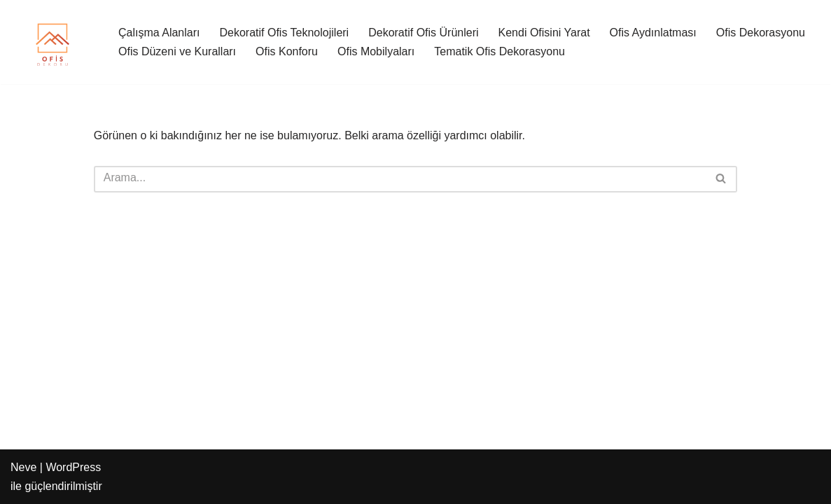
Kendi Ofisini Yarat (544, 33)
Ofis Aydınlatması (653, 33)
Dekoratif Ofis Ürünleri (423, 33)
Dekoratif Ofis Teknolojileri (285, 33)
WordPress (73, 467)
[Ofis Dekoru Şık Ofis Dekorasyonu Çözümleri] (53, 42)
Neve (23, 467)
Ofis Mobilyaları (376, 51)
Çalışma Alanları (159, 33)
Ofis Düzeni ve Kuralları (177, 51)
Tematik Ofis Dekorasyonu (500, 51)
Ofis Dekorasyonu (761, 33)
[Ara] (400, 179)
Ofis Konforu (287, 51)
